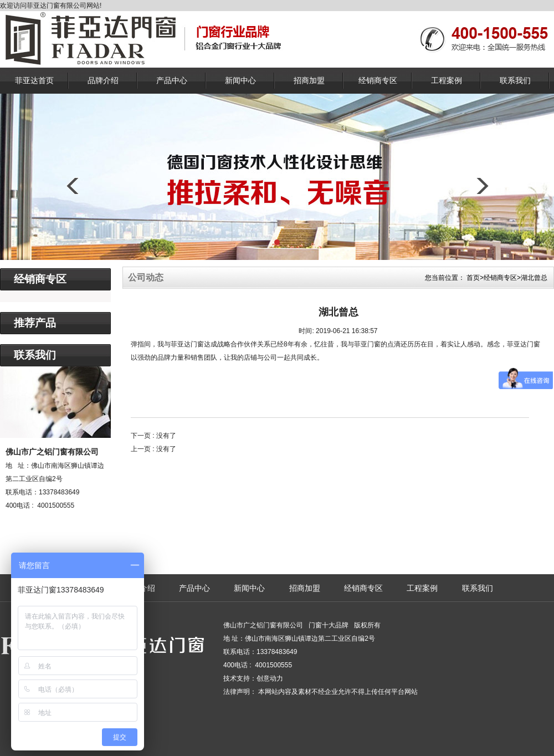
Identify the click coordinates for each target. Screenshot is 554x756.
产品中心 (172, 80)
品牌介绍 (103, 80)
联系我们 (515, 80)
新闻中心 (240, 80)
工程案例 (447, 80)
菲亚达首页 (34, 80)
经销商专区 (378, 80)
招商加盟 (309, 80)
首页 (473, 278)
